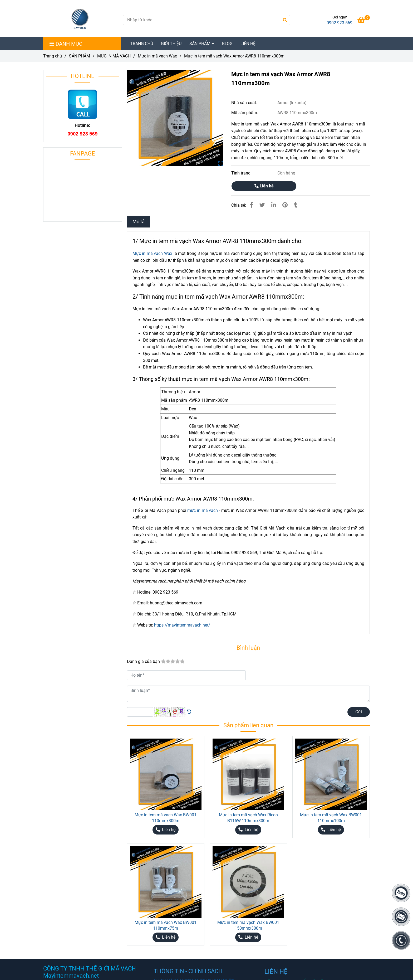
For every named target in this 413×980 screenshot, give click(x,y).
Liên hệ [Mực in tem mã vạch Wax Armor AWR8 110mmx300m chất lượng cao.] (264, 186)
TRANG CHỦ (142, 44)
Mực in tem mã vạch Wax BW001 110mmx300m (166, 818)
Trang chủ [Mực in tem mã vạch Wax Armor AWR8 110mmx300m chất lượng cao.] (53, 56)
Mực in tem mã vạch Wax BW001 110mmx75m (166, 925)
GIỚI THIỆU (171, 44)
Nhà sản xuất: (245, 103)
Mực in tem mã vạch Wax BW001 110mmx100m (331, 818)
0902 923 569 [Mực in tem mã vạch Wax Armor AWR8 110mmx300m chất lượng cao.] (340, 23)
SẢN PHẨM (202, 44)
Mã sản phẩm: (245, 113)
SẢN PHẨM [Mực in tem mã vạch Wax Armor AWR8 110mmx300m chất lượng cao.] (80, 56)
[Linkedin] (274, 205)
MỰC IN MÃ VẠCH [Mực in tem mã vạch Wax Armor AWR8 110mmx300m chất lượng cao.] (114, 56)
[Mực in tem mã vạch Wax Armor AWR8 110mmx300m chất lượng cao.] (364, 21)
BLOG (227, 44)
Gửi (359, 712)
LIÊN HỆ (248, 44)
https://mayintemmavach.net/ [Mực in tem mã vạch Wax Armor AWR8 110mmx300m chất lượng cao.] (182, 625)
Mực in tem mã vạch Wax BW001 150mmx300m (248, 925)
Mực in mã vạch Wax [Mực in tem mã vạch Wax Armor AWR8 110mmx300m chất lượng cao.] (157, 56)
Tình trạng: (242, 173)
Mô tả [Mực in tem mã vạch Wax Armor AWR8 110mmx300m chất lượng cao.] (139, 222)
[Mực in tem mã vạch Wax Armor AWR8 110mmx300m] (81, 20)
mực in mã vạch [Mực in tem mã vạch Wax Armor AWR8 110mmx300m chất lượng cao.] (203, 510)
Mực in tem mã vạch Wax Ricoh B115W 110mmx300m (248, 818)
